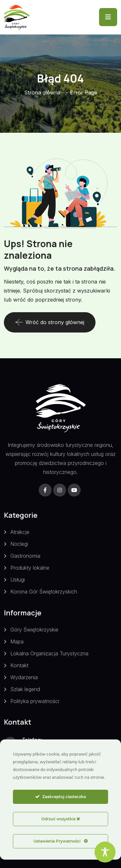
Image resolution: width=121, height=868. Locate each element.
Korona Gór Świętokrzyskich (44, 592)
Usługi (18, 580)
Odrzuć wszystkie (61, 819)
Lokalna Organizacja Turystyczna (49, 653)
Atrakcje (20, 532)
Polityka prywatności (35, 701)
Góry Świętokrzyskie (34, 630)
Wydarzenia (24, 677)
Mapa (17, 641)
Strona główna (42, 92)
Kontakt (19, 665)
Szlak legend (25, 689)
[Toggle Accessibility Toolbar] (105, 852)
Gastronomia (25, 556)
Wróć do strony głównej (50, 322)
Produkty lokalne (30, 568)
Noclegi (19, 544)
